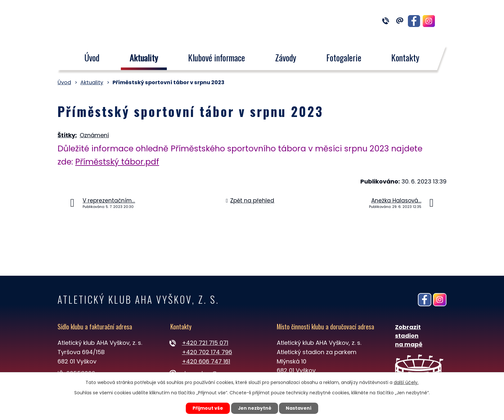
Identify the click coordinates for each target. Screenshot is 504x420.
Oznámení (94, 135)
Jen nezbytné (254, 408)
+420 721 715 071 (205, 343)
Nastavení (299, 408)
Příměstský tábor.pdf (117, 162)
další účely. (406, 382)
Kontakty (406, 58)
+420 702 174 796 (207, 352)
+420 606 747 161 (206, 361)
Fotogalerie (344, 58)
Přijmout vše (207, 408)
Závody (286, 58)
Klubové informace (216, 58)
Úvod (92, 58)
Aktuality (144, 58)
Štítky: (67, 135)
